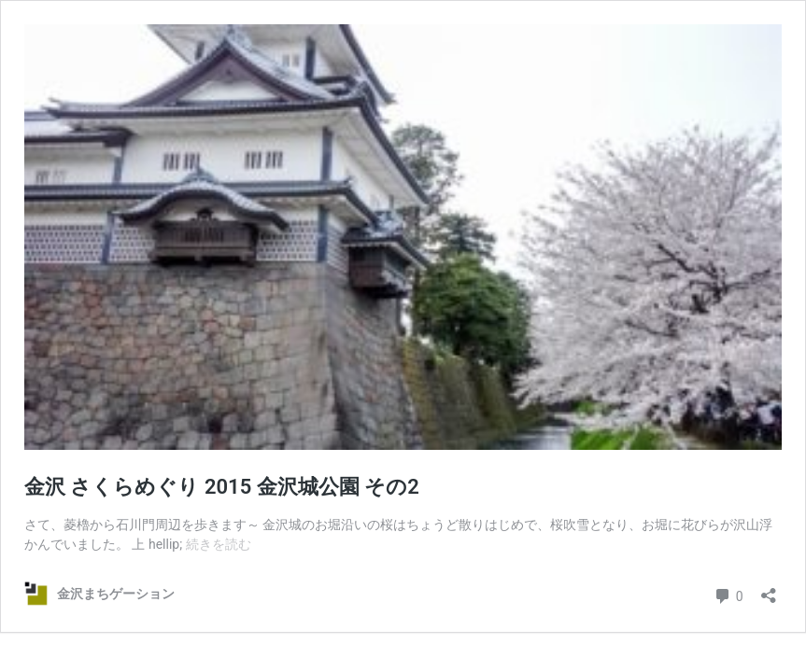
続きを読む (219, 544)
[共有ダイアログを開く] (769, 589)
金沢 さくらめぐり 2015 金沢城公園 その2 (222, 487)
